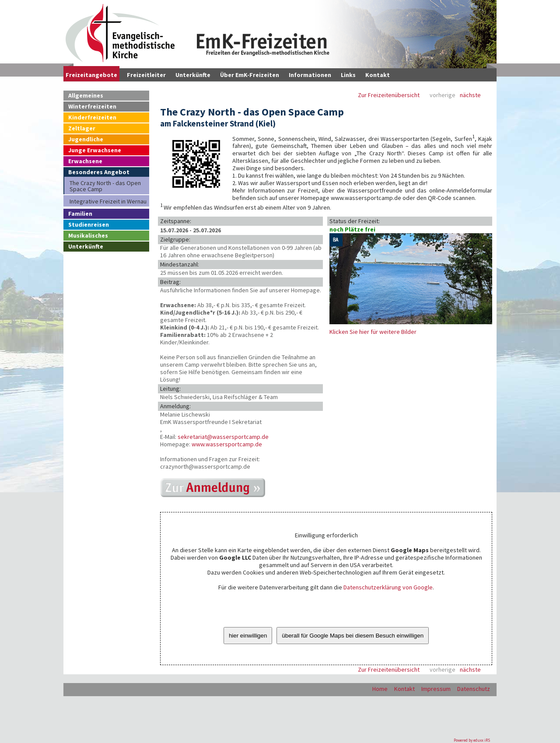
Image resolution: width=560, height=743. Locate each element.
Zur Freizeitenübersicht (389, 95)
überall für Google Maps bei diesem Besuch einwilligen (353, 636)
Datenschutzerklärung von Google (388, 587)
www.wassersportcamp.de (227, 444)
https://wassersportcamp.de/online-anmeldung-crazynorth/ (213, 487)
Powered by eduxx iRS (472, 740)
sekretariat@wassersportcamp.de (223, 437)
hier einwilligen (248, 636)
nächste (470, 95)
